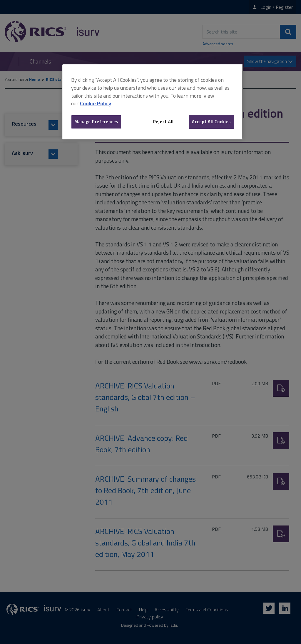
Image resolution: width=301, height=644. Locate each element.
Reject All (163, 122)
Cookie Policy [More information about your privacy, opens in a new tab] (96, 103)
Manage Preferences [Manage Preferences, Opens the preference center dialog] (96, 122)
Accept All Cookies (211, 122)
